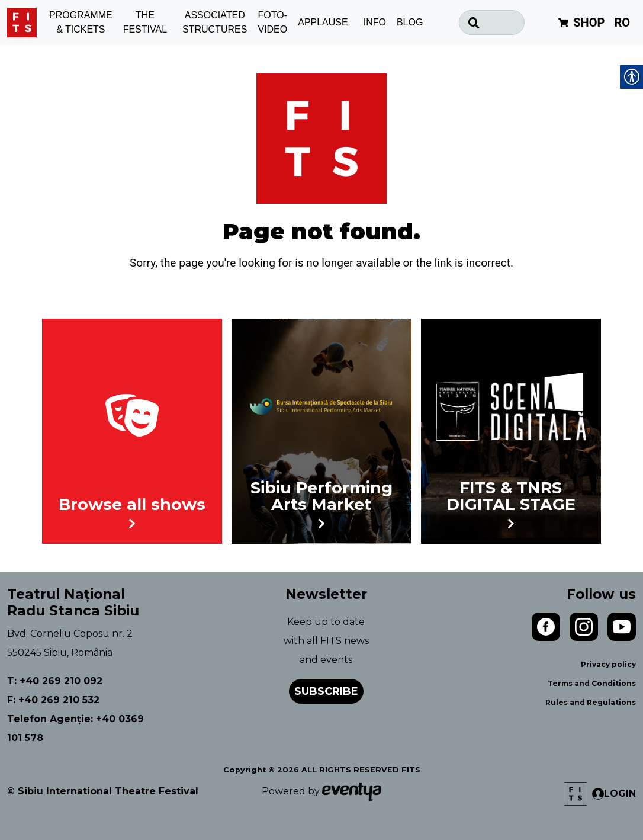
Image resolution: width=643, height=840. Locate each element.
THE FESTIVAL (145, 23)
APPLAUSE (323, 22)
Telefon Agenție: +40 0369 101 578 (75, 728)
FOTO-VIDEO (272, 23)
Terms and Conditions (592, 683)
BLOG (410, 22)
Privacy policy (608, 664)
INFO (375, 22)
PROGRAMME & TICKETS (81, 23)
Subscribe (326, 691)
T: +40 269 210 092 (55, 681)
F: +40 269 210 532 (53, 700)
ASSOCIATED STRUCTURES (215, 23)
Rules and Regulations (591, 702)
